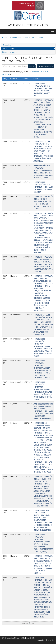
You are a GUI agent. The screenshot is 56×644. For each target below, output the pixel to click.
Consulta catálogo (37, 37)
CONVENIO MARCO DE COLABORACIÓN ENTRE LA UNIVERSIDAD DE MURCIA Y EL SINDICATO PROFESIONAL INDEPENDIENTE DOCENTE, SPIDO (43, 89)
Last (8, 74)
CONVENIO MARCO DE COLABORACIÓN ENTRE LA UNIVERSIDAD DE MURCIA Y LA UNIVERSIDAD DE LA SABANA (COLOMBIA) (43, 187)
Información (6, 45)
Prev (38, 72)
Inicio (5, 37)
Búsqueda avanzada (10, 52)
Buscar (32, 66)
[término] (15, 66)
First (34, 72)
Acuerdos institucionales (19, 37)
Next (4, 74)
